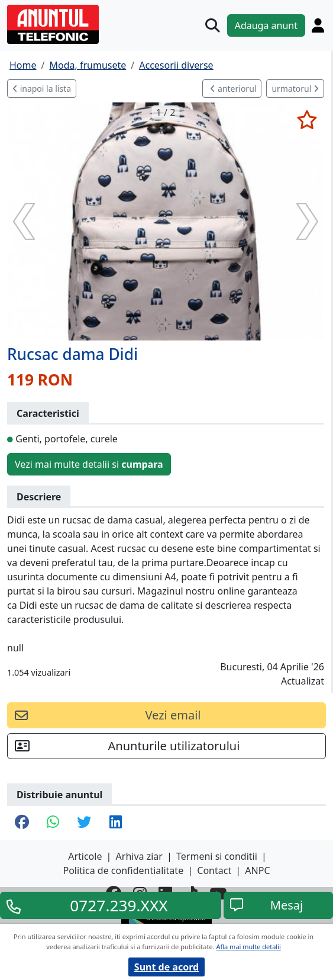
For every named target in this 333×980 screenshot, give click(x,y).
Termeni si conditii (217, 856)
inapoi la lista (42, 89)
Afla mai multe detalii (248, 947)
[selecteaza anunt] (307, 120)
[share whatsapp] (53, 823)
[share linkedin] (116, 823)
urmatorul (295, 89)
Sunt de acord (166, 967)
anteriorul (233, 89)
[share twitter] (84, 823)
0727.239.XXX (119, 905)
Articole (85, 856)
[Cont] (318, 25)
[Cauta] (212, 25)
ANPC (257, 870)
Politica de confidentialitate (123, 870)
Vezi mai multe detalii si (89, 464)
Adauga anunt (266, 25)
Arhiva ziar (139, 856)
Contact (214, 870)
